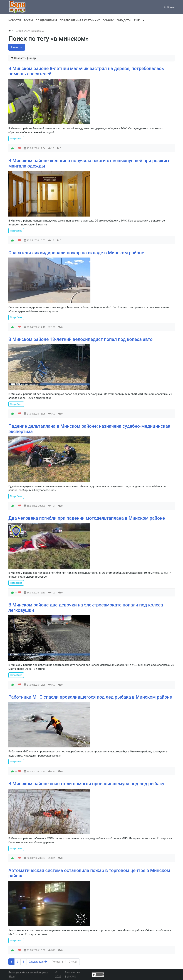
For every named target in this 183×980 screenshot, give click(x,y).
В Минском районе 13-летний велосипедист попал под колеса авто (81, 339)
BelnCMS (70, 977)
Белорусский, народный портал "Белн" (28, 975)
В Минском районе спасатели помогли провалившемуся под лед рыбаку (86, 784)
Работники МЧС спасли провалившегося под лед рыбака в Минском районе (90, 697)
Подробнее (16, 139)
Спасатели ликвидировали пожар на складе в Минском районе (76, 253)
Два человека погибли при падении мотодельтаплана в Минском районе (87, 518)
